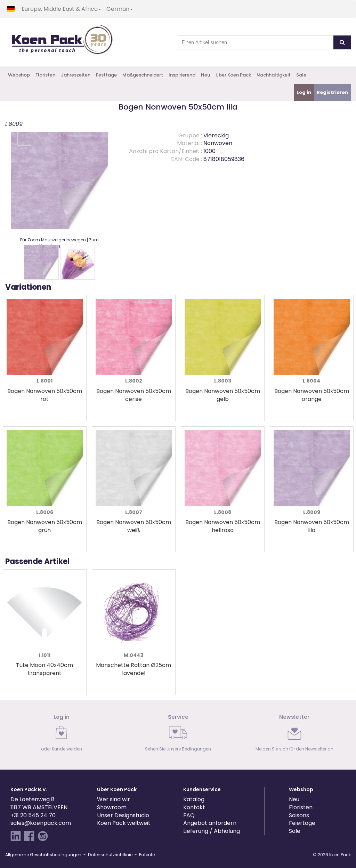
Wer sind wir (114, 799)
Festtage (106, 75)
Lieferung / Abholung (212, 831)
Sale (301, 75)
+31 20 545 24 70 (33, 815)
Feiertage (302, 823)
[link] (62, 735)
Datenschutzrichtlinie (110, 855)
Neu (205, 75)
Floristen (45, 75)
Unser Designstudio (123, 815)
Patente (147, 855)
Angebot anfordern (210, 823)
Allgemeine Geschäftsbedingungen (43, 855)
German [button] (120, 9)
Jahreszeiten (76, 75)
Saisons (299, 815)
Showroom (112, 807)
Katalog (194, 799)
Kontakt (194, 807)
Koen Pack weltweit (124, 823)
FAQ (189, 815)
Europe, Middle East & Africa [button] (61, 9)
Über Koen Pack (233, 75)
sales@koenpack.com (41, 823)
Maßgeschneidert (143, 75)
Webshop (19, 75)
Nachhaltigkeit (274, 75)
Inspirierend (182, 75)
